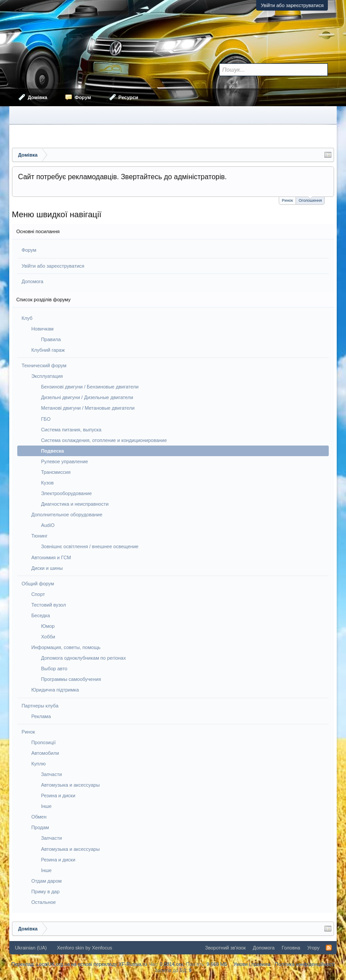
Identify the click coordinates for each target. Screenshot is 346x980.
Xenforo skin (71, 948)
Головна (291, 948)
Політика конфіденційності (305, 964)
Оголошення (310, 200)
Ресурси (129, 97)
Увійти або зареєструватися (292, 5)
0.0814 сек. (172, 964)
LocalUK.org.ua (53, 964)
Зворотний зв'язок (226, 948)
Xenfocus (102, 948)
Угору (313, 948)
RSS (329, 948)
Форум (29, 250)
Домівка (38, 97)
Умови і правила (252, 964)
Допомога (33, 281)
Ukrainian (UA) (31, 948)
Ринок (287, 200)
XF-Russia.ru (133, 964)
